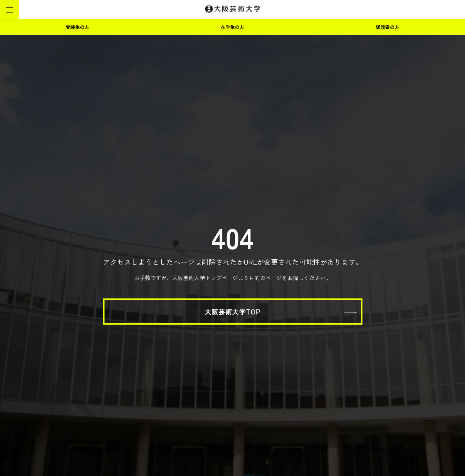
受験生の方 (77, 27)
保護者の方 (387, 27)
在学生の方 (232, 27)
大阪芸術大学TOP (232, 312)
